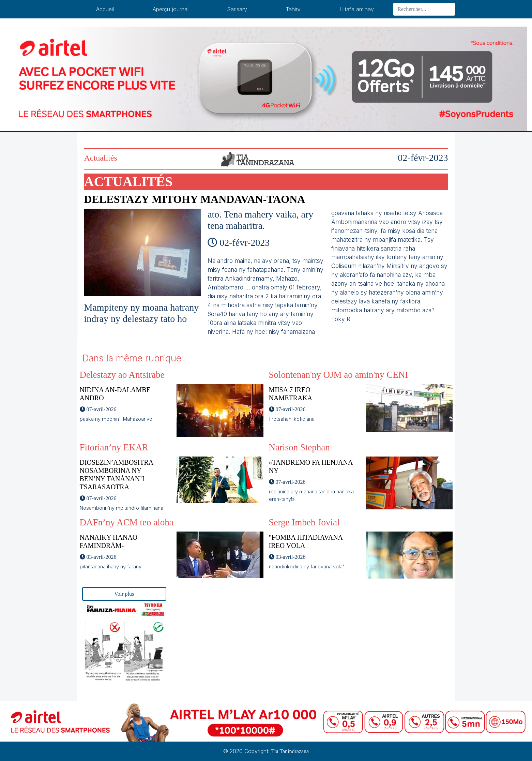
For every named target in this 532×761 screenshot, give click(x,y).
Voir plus (124, 594)
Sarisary (237, 9)
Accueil (105, 9)
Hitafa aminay (357, 9)
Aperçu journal (171, 9)
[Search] (424, 9)
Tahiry (293, 9)
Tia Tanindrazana (290, 751)
